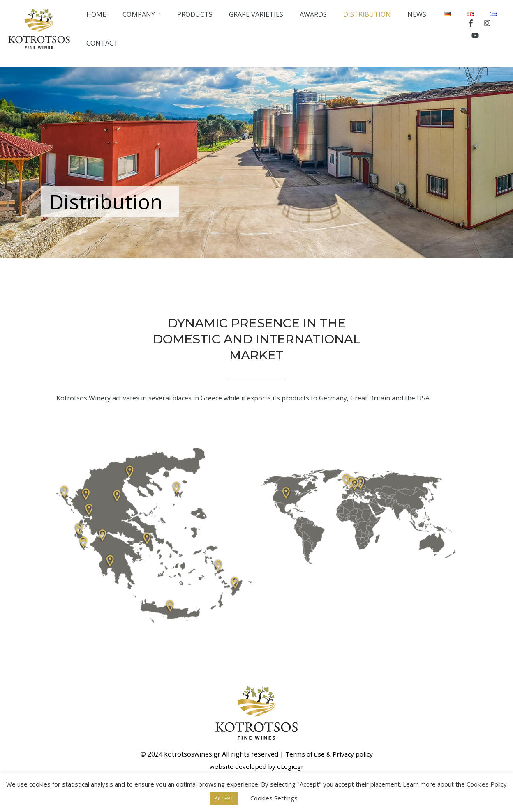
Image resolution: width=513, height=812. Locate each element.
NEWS (401, 27)
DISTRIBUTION (359, 27)
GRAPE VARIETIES (262, 27)
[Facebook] (468, 27)
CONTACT (436, 27)
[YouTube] (501, 27)
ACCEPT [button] (224, 798)
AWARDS (312, 27)
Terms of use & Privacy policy (329, 750)
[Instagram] (485, 27)
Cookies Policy (487, 784)
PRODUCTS (208, 27)
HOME (125, 27)
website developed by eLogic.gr (256, 762)
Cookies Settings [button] (274, 798)
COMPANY (160, 27)
